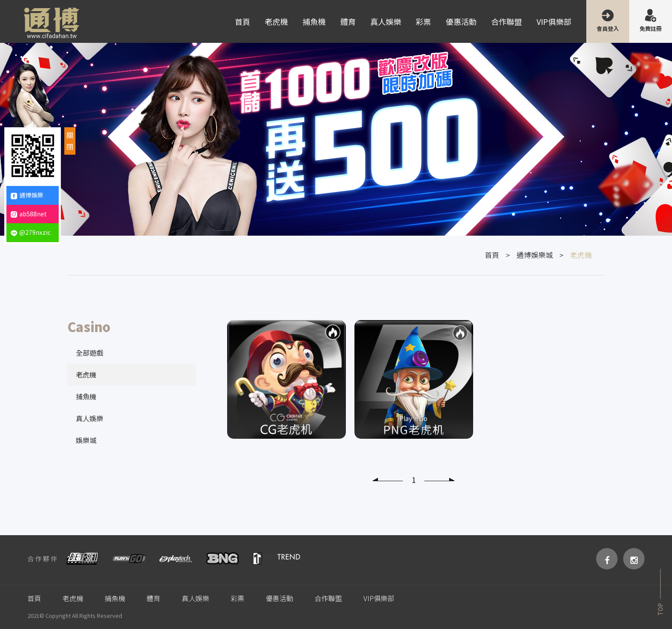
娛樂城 (86, 440)
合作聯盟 (507, 21)
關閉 (70, 141)
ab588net (29, 214)
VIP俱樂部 (554, 21)
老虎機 (276, 21)
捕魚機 (314, 21)
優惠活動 (461, 21)
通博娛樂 (27, 195)
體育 (348, 21)
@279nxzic (31, 232)
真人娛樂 (386, 21)
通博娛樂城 (535, 255)
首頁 (243, 21)
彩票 (423, 21)
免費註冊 (651, 28)
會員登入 (608, 28)
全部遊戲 (90, 353)
